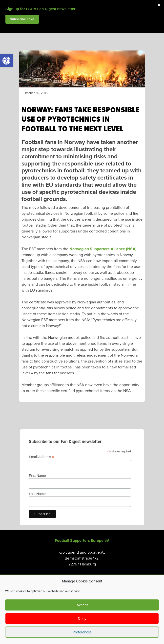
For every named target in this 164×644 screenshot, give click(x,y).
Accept (82, 605)
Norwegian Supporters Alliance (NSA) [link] (103, 249)
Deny (82, 619)
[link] (6, 61)
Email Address (41, 457)
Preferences (82, 632)
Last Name (37, 494)
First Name (37, 476)
